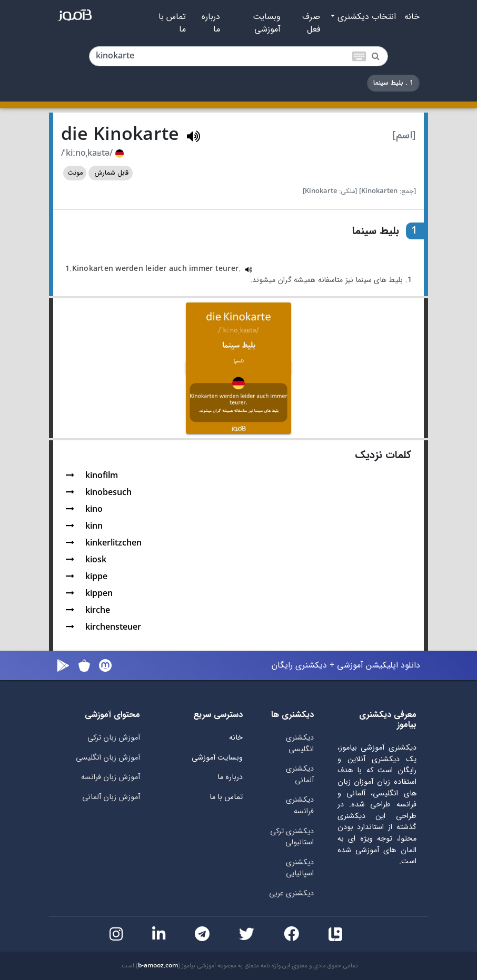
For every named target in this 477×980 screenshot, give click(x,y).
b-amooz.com (158, 966)
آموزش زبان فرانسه (111, 777)
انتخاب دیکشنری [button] (365, 17)
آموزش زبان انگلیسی (108, 758)
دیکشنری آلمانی (300, 775)
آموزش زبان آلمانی (111, 797)
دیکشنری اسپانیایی (300, 868)
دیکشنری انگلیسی (300, 744)
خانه (412, 17)
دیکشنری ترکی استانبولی (292, 837)
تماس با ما (172, 23)
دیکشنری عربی (291, 893)
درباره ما (211, 23)
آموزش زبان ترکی (114, 738)
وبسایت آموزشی (267, 23)
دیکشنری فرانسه (300, 806)
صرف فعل (311, 23)
